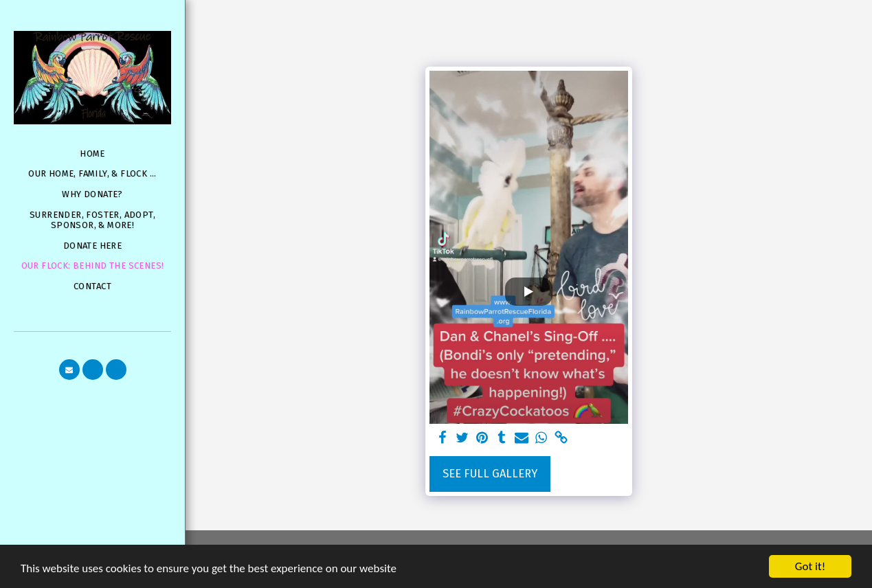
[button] (69, 370)
